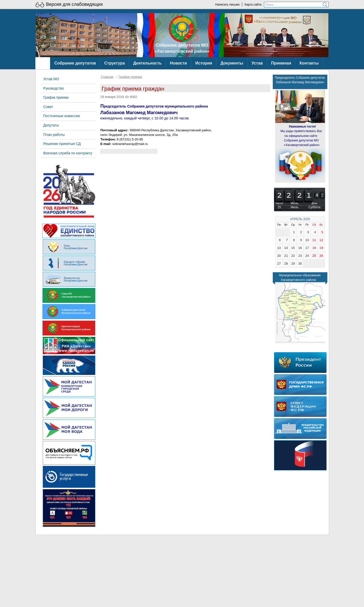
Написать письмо (227, 5)
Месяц (294, 203)
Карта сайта (253, 5)
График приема (130, 77)
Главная (107, 77)
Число (279, 203)
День (314, 203)
